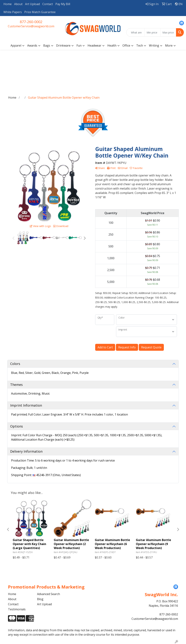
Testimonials (17, 609)
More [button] (169, 45)
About (18, 4)
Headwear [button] (94, 45)
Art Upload (32, 4)
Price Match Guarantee (40, 12)
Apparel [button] (16, 45)
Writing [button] (154, 45)
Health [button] (112, 45)
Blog (40, 599)
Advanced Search (48, 594)
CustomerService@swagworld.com (31, 26)
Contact (48, 4)
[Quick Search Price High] (168, 32)
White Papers (13, 12)
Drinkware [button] (63, 45)
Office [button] (126, 45)
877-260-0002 (31, 22)
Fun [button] (79, 45)
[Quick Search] (136, 32)
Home (8, 4)
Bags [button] (47, 45)
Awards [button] (32, 45)
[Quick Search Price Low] (152, 32)
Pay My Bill (63, 4)
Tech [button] (140, 45)
